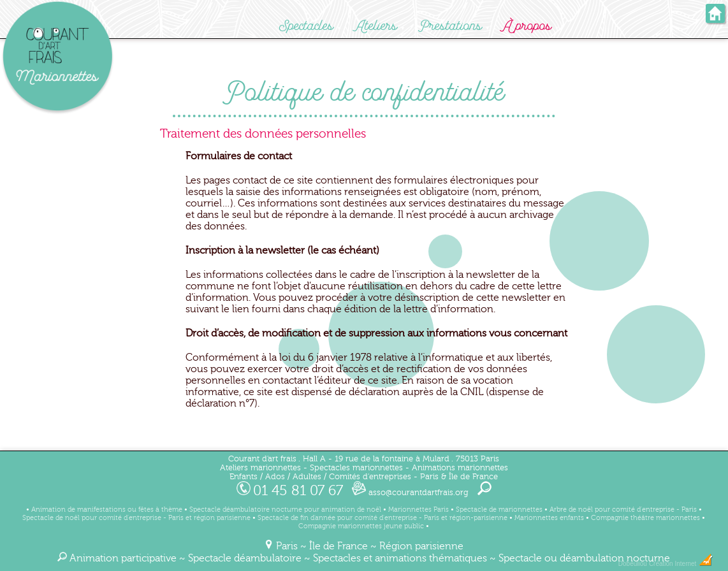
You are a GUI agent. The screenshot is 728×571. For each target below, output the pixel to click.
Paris (287, 546)
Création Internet (681, 564)
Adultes (307, 477)
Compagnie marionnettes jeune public (361, 526)
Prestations (450, 26)
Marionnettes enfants (549, 518)
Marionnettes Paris (419, 510)
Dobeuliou (633, 564)
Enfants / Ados (257, 477)
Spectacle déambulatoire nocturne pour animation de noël (285, 510)
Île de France (339, 546)
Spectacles (306, 26)
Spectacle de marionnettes (499, 510)
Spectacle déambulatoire (245, 558)
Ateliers (376, 26)
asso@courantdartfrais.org (410, 493)
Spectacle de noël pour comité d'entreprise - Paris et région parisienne (136, 518)
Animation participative (123, 558)
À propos (528, 26)
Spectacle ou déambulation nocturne (584, 558)
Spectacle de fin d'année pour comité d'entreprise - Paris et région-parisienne (382, 518)
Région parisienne (421, 546)
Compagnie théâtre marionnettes (645, 518)
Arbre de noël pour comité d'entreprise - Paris (623, 510)
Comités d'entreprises (370, 477)
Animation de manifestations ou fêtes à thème (107, 510)
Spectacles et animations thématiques (400, 558)
